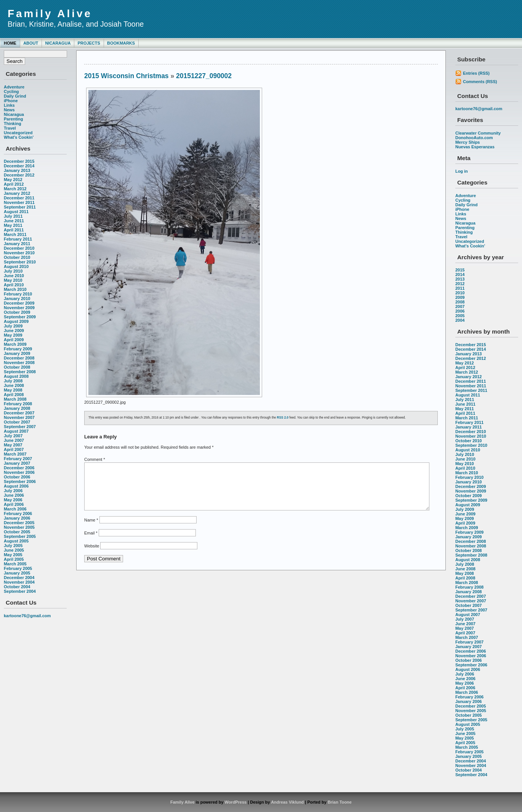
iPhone (11, 101)
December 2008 (19, 358)
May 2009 (13, 335)
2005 (460, 316)
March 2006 (15, 509)
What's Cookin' (19, 137)
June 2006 (14, 495)
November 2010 (19, 253)
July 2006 (13, 491)
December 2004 (19, 578)
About (31, 43)
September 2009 (20, 317)
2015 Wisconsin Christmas (126, 76)
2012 (460, 284)
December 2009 (19, 303)
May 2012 (13, 180)
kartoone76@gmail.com (27, 616)
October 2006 (17, 477)
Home (10, 43)
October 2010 (17, 257)
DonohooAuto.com (474, 138)
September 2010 (20, 262)
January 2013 (17, 170)
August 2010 (16, 266)
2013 (460, 279)
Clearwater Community (478, 133)
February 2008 (18, 404)
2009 (460, 297)
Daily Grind (15, 96)
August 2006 (16, 486)
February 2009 (18, 349)
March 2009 (15, 344)
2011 (460, 288)
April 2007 (14, 449)
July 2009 (13, 326)
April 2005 (14, 559)
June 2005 (14, 550)
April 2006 (14, 504)
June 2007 (14, 440)
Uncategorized (18, 133)
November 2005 (19, 527)
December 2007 (19, 413)
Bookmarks (121, 43)
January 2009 (17, 353)
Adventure (14, 87)
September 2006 (20, 481)
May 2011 (13, 225)
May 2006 (13, 500)
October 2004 (17, 587)
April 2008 (14, 395)
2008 (460, 302)
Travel (10, 128)
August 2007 (16, 431)
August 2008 (16, 376)
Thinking (13, 124)
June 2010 (14, 276)
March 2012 (15, 189)
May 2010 (13, 280)
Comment (95, 459)
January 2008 (17, 408)
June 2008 (14, 385)
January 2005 (17, 573)
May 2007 (13, 445)
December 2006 (19, 468)
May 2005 (13, 555)
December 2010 (19, 248)
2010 (460, 293)
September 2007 (20, 427)
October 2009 (17, 312)
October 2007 (17, 422)
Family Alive (50, 14)
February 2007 (18, 459)
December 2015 (19, 161)
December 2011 (19, 198)
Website (92, 555)
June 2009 (14, 331)
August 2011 (16, 212)
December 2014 (19, 166)
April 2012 (14, 184)
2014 (460, 274)
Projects (89, 43)
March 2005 (15, 564)
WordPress (236, 802)
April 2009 (14, 340)
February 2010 (18, 294)
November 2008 (19, 363)
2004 (460, 320)
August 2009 (16, 321)
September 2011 (20, 207)
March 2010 (15, 289)
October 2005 (17, 532)
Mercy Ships (468, 142)
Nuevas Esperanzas (475, 147)
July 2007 (13, 436)
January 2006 (17, 518)
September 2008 (20, 372)
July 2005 (13, 546)
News (9, 110)
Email (91, 542)
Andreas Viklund (287, 802)
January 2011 (17, 244)
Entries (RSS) (476, 73)
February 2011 (18, 239)
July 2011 (13, 216)
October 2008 (17, 367)
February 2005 (18, 568)
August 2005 (16, 541)
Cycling (11, 91)
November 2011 (19, 202)
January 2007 (17, 463)
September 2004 (20, 591)
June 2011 (14, 221)
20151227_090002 (204, 76)
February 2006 (18, 514)
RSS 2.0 (283, 418)
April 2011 (14, 230)
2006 (460, 311)
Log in (462, 171)
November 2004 (19, 582)
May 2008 (13, 390)
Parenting (13, 119)
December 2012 (19, 175)
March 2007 (15, 454)
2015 (460, 270)
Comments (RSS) (480, 82)
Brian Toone (340, 802)
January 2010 (17, 298)
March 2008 (15, 399)
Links (9, 105)
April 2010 (14, 285)
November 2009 (19, 308)
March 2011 (15, 234)
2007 (460, 307)
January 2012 (17, 193)
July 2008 (13, 381)
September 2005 (20, 536)
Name (91, 529)
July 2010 (13, 271)
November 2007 (19, 417)
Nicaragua (58, 43)
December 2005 (19, 523)
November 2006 (19, 472)
